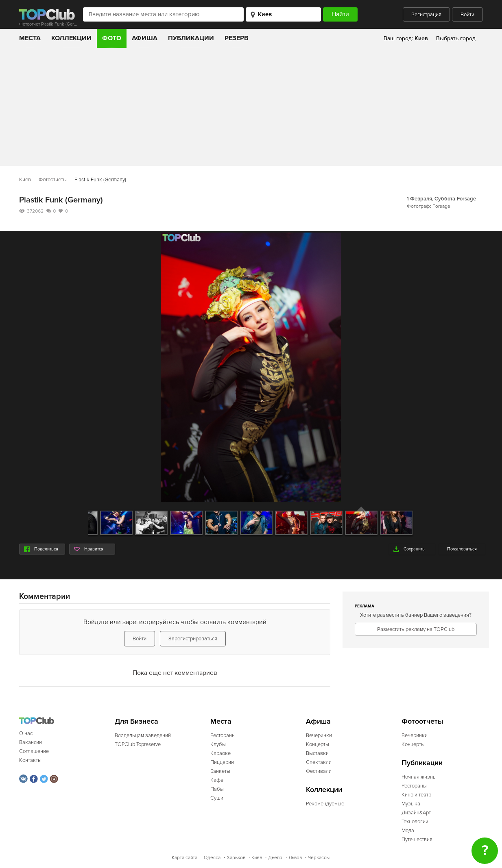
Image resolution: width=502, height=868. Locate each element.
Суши (217, 798)
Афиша (145, 38)
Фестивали (319, 771)
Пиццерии (222, 762)
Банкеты (220, 771)
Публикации (191, 38)
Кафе (217, 780)
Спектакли (319, 762)
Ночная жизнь (419, 777)
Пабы (217, 789)
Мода (408, 831)
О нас (26, 733)
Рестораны (223, 735)
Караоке (220, 753)
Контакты (30, 760)
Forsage (466, 199)
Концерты (318, 744)
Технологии (415, 822)
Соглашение (34, 751)
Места (30, 38)
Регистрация (426, 15)
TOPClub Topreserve (138, 744)
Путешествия (417, 840)
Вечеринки (319, 735)
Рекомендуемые (325, 804)
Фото (112, 38)
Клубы (218, 744)
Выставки (317, 753)
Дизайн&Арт (416, 813)
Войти (467, 15)
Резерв (237, 38)
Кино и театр (416, 795)
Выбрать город (456, 38)
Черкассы (319, 858)
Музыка (411, 804)
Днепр (275, 858)
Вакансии (31, 742)
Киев (25, 180)
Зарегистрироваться (193, 639)
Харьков (236, 858)
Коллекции (71, 38)
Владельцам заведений (143, 735)
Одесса (212, 858)
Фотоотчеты (53, 180)
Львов (295, 858)
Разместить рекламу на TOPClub (416, 629)
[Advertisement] (251, 109)
